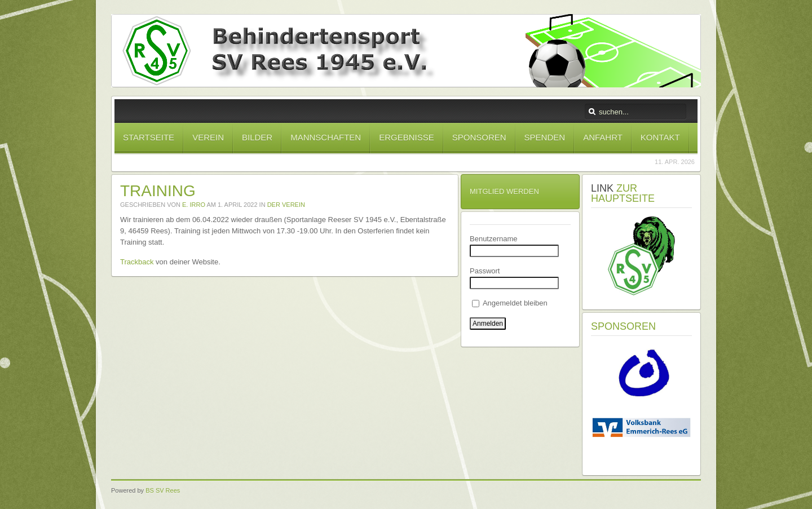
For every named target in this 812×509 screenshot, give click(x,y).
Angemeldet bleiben (510, 303)
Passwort (485, 271)
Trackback (137, 262)
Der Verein (286, 205)
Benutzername (494, 239)
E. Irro (194, 205)
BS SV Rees (163, 490)
